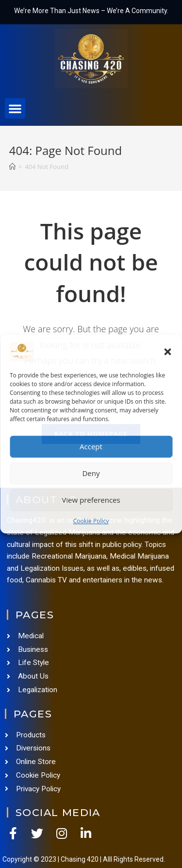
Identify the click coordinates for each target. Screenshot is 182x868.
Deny (91, 473)
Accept (91, 446)
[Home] (12, 167)
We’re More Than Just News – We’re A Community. (91, 11)
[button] (167, 352)
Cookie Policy (91, 521)
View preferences (91, 500)
